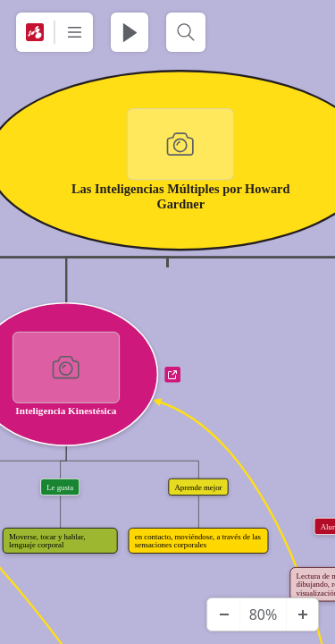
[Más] (74, 32)
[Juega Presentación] (130, 32)
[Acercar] (302, 614)
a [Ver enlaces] (172, 375)
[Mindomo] (35, 32)
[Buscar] (186, 32)
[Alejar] (223, 614)
